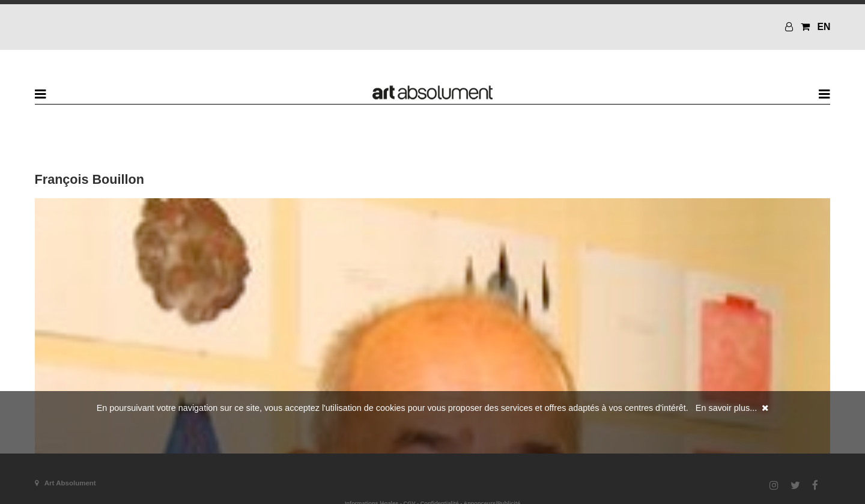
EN (824, 27)
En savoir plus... (726, 408)
